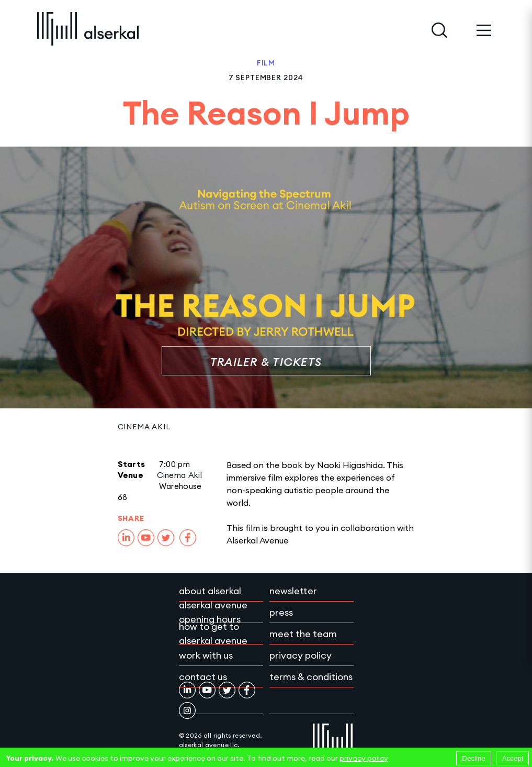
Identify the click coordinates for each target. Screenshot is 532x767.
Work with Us (206, 655)
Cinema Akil (144, 427)
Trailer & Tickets (266, 362)
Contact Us (203, 677)
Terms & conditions (311, 677)
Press (281, 612)
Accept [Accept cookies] (513, 758)
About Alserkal (210, 591)
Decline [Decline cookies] (473, 758)
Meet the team (303, 634)
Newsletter (293, 591)
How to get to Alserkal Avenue (213, 633)
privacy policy (364, 758)
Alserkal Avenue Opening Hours (213, 612)
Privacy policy (301, 655)
